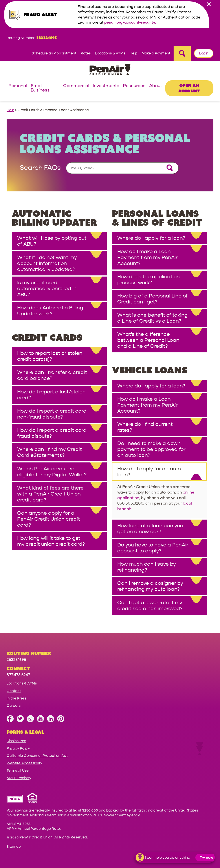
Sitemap (14, 846)
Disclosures (16, 741)
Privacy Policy (18, 748)
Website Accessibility (24, 763)
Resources (134, 86)
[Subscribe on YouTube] (40, 721)
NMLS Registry (19, 778)
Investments (106, 86)
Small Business (40, 88)
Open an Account (189, 88)
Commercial (76, 86)
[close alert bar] (209, 4)
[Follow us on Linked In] (51, 721)
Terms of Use (18, 770)
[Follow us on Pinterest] (61, 721)
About (156, 86)
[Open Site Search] (182, 53)
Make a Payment (156, 53)
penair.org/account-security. (130, 22)
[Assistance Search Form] (122, 168)
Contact (14, 691)
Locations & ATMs (110, 53)
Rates (86, 53)
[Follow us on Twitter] (20, 721)
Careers (14, 706)
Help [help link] (10, 110)
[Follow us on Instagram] (30, 721)
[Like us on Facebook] (10, 721)
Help (133, 53)
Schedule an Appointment (54, 53)
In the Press (16, 698)
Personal (18, 86)
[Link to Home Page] (110, 70)
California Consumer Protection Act (37, 756)
